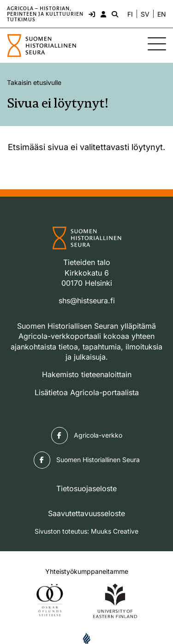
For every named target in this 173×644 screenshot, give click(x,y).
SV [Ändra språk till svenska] (145, 14)
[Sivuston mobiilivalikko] (157, 44)
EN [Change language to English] (162, 14)
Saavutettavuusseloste (86, 513)
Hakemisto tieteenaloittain (87, 374)
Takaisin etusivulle (34, 82)
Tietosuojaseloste (86, 488)
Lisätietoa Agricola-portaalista (87, 392)
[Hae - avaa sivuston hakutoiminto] (114, 14)
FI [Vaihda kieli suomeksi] (130, 14)
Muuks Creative (115, 531)
